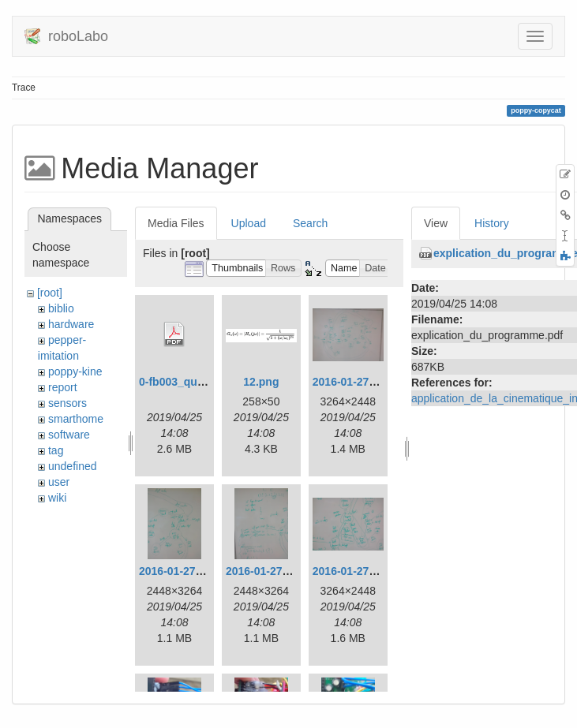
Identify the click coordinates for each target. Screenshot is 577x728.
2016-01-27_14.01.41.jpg (288, 571)
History (492, 223)
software (69, 435)
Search (310, 223)
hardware (71, 324)
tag (56, 450)
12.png (261, 382)
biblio (61, 308)
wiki (57, 498)
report (63, 387)
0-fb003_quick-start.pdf (200, 382)
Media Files (176, 223)
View (436, 223)
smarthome (76, 419)
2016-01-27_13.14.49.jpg (202, 571)
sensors (67, 403)
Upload (249, 223)
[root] (50, 293)
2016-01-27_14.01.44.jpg (375, 571)
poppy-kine (75, 371)
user (59, 482)
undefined (73, 466)
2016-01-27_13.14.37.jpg (375, 382)
